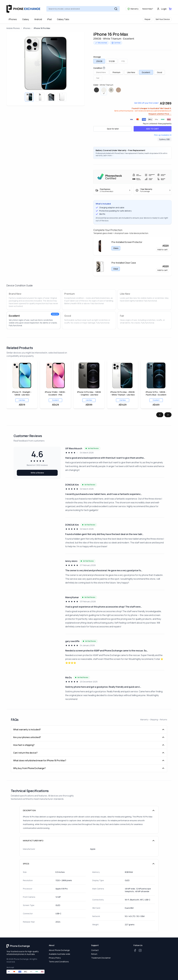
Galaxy (26, 19)
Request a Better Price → (160, 114)
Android (38, 19)
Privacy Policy (55, 958)
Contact (95, 950)
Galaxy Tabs (63, 19)
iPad (49, 19)
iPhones (13, 19)
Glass (116, 248)
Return (94, 954)
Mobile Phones (13, 28)
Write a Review (37, 473)
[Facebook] (135, 950)
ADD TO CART (152, 129)
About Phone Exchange (59, 950)
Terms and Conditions (59, 962)
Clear (116, 269)
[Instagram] (140, 950)
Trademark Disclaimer (101, 958)
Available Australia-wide (59, 954)
